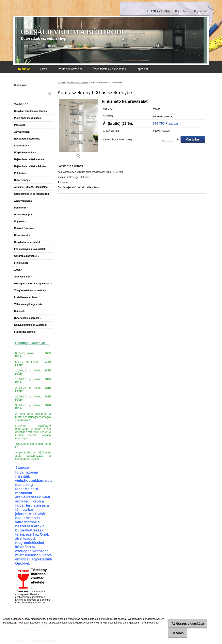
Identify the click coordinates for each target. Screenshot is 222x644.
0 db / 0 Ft (161, 11)
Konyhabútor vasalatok (78, 83)
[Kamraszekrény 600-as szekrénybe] (78, 130)
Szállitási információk (70, 69)
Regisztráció (201, 11)
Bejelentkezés (183, 11)
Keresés (20, 85)
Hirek (44, 69)
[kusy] (168, 140)
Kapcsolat (142, 69)
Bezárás (175, 633)
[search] (50, 94)
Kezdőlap (62, 83)
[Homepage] (24, 69)
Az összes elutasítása (185, 624)
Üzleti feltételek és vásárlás (109, 69)
